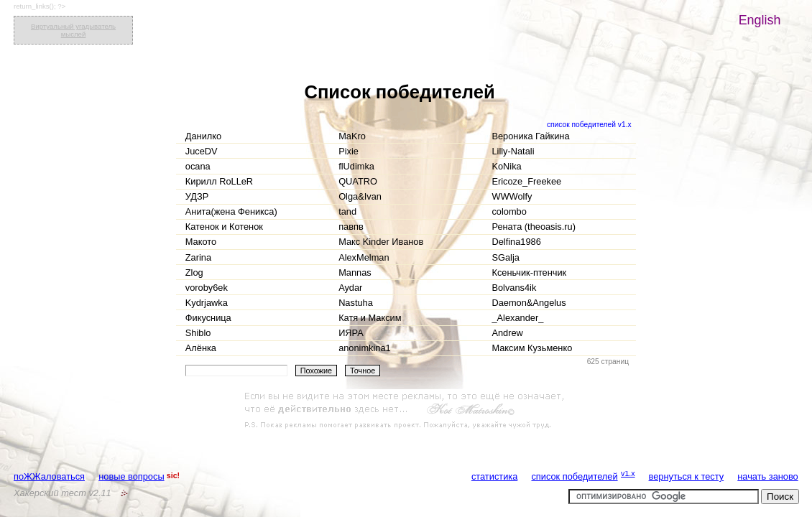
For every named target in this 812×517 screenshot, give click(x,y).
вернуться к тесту (687, 476)
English (760, 20)
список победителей (574, 476)
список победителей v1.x (589, 125)
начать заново (767, 476)
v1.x (628, 473)
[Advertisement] (406, 411)
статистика (494, 476)
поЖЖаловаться (49, 476)
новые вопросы (131, 476)
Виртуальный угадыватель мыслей (73, 30)
